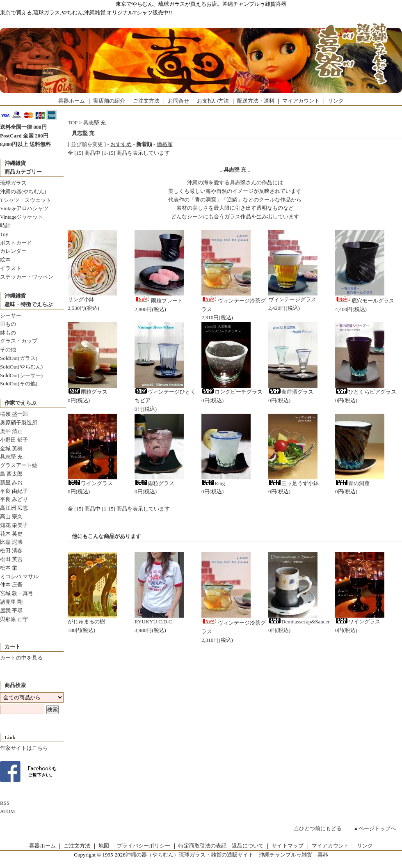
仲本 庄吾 (11, 585)
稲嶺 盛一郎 (14, 414)
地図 (104, 846)
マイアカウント (301, 101)
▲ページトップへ (375, 828)
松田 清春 (11, 551)
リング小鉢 (81, 299)
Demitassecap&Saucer (299, 622)
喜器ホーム (72, 101)
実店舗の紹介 (109, 101)
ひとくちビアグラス (366, 392)
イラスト (11, 268)
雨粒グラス (88, 392)
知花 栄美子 (14, 525)
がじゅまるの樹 (86, 622)
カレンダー (13, 251)
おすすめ (121, 144)
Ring (213, 483)
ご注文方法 (146, 101)
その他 (8, 349)
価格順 (165, 144)
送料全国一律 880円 (23, 127)
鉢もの (8, 333)
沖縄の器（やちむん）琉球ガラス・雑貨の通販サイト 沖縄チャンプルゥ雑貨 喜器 (227, 855)
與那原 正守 (14, 619)
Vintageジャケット (22, 217)
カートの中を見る (21, 658)
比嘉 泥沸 (11, 542)
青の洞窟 (352, 483)
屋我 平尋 (11, 610)
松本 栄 (9, 568)
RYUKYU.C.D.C (153, 622)
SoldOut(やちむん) (21, 367)
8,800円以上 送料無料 (25, 144)
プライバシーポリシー (144, 846)
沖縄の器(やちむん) (23, 191)
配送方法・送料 (256, 101)
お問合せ (178, 101)
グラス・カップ (19, 341)
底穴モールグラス (365, 301)
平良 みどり (14, 499)
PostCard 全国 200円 (24, 136)
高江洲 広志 (14, 508)
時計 (5, 226)
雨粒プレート (159, 301)
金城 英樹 (11, 448)
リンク (336, 101)
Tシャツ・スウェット (26, 200)
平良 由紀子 (14, 491)
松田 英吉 (11, 559)
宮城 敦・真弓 (17, 593)
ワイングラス (90, 483)
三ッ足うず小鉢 (294, 483)
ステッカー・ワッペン (27, 277)
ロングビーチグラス (232, 392)
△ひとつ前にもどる (318, 828)
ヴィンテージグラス (292, 299)
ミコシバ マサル (19, 576)
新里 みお (11, 482)
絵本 (5, 260)
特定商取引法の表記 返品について (221, 846)
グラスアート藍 (19, 465)
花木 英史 (11, 534)
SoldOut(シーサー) (21, 375)
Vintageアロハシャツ (24, 208)
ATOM (8, 811)
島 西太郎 (11, 474)
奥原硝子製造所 (19, 423)
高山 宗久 (11, 516)
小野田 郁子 (14, 440)
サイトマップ (288, 846)
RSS (5, 803)
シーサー (11, 315)
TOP (73, 123)
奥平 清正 (11, 431)
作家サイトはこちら (24, 748)
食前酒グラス (291, 392)
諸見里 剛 (11, 602)
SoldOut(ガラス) (19, 358)
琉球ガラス (13, 183)
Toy (4, 234)
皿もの (8, 324)
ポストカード (16, 243)
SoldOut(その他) (19, 384)
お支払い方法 (213, 101)
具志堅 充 (11, 457)
